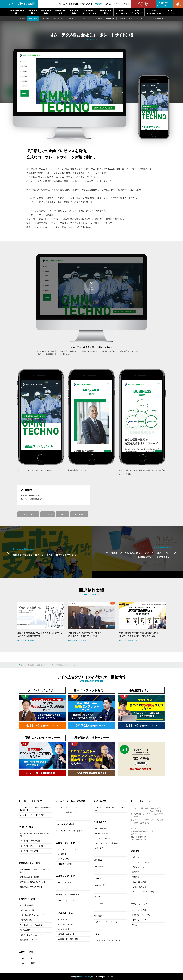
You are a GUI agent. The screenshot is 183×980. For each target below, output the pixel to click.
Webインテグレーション (154, 12)
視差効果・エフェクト (66, 934)
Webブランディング (137, 12)
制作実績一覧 (100, 867)
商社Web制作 (25, 930)
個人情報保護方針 (139, 882)
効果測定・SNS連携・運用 (68, 939)
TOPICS (97, 879)
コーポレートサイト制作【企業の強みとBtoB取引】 (35, 809)
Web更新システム (64, 929)
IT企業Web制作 (26, 920)
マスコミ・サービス (156, 18)
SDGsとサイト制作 (106, 12)
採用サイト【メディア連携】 (31, 841)
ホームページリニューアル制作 (89, 12)
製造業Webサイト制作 (29, 863)
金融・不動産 (58, 18)
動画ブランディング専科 (142, 915)
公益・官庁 (140, 18)
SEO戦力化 (62, 854)
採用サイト (137, 877)
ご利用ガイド (100, 822)
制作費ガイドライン (103, 833)
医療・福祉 (111, 18)
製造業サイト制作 (46, 12)
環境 (131, 18)
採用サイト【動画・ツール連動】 (33, 846)
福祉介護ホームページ (29, 940)
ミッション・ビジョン (141, 862)
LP (62, 514)
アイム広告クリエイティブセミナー (108, 940)
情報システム (87, 18)
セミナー (98, 934)
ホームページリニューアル (68, 807)
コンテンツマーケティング (68, 849)
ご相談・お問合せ (139, 887)
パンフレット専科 (139, 910)
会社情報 (136, 857)
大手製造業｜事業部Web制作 (31, 887)
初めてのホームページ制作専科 (107, 843)
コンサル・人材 (72, 18)
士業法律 (122, 18)
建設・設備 (33, 18)
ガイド (116, 4)
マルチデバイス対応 (65, 924)
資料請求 (98, 916)
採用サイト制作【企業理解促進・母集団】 (34, 835)
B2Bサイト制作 (74, 12)
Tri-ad (135, 925)
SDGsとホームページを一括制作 (70, 831)
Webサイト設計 (64, 919)
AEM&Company (85, 977)
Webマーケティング (121, 12)
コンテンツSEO (64, 859)
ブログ (97, 897)
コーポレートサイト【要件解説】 (33, 815)
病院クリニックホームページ (31, 935)
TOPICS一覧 (100, 885)
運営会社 (125, 4)
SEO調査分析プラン (65, 864)
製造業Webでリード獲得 (29, 877)
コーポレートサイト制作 (17, 12)
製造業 (22, 18)
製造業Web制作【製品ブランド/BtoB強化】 (35, 871)
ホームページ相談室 (103, 838)
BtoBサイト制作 (26, 958)
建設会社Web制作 (27, 905)
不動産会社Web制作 (28, 910)
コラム (108, 4)
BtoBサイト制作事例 (28, 963)
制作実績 (99, 4)
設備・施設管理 (79, 514)
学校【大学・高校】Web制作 (31, 925)
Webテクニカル (170, 12)
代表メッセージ (138, 867)
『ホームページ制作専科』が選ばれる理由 (75, 4)
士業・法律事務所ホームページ (32, 915)
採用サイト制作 (33, 12)
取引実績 (136, 872)
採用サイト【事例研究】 (29, 851)
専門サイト (47, 514)
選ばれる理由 (100, 801)
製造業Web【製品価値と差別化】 (33, 882)
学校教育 (99, 18)
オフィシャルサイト (140, 920)
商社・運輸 (45, 18)
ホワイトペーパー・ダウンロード (108, 922)
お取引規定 (99, 848)
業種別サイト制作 (60, 12)
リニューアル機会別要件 (67, 812)
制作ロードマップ (102, 829)
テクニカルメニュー (65, 913)
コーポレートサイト (28, 514)
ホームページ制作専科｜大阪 (143, 892)
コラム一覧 (99, 904)
